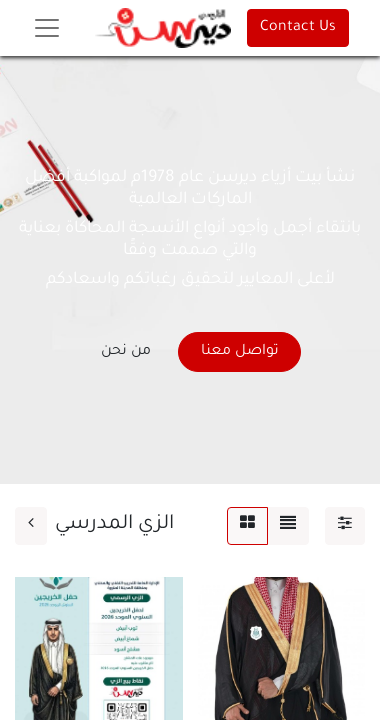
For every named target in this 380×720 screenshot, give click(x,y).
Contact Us (298, 28)
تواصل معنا (240, 352)
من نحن (126, 352)
